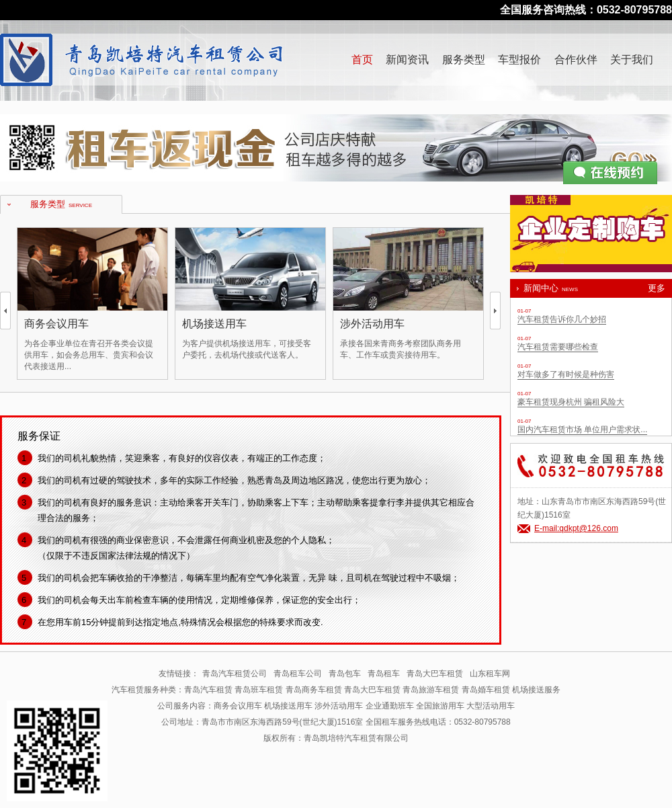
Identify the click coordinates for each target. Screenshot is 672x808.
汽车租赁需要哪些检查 (558, 347)
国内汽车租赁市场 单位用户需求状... (582, 430)
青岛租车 (384, 674)
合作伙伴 (576, 59)
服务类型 (464, 59)
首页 (362, 59)
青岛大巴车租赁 (435, 674)
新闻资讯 (407, 59)
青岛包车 (345, 674)
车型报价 (519, 59)
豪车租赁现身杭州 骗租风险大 (571, 402)
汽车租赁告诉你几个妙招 (562, 319)
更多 (657, 288)
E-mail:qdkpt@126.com (576, 528)
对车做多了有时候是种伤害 (566, 374)
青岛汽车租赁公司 (235, 674)
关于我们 (632, 59)
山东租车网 (490, 674)
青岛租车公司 (298, 674)
